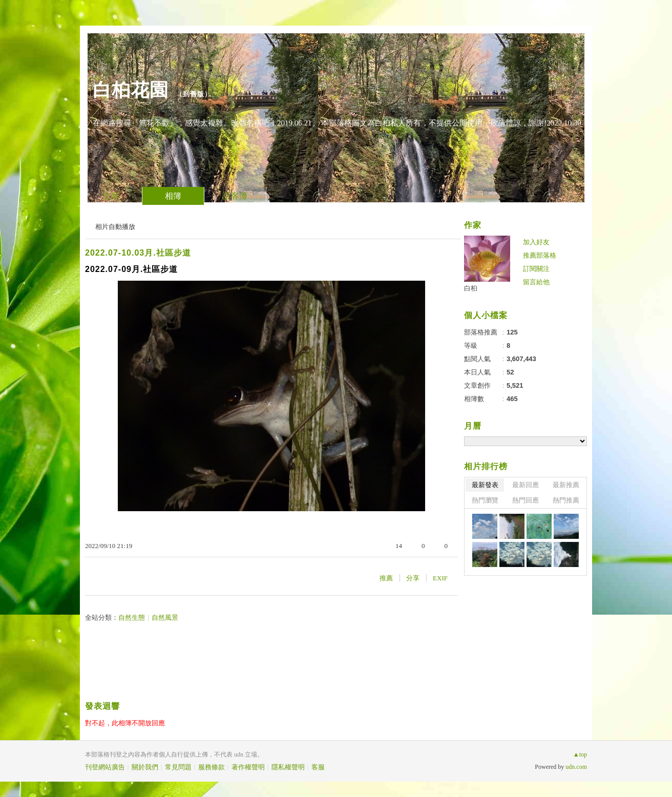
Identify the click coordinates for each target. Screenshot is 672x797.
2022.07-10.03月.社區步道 (138, 253)
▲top (580, 754)
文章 (111, 196)
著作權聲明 (248, 767)
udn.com (576, 767)
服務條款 (212, 767)
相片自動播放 (115, 227)
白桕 (471, 288)
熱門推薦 (566, 500)
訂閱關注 (536, 269)
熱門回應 (526, 500)
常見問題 (178, 767)
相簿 (173, 196)
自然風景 (165, 617)
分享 (413, 578)
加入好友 (536, 242)
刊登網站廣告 (105, 767)
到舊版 (194, 94)
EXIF (440, 578)
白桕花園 (131, 90)
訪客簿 (235, 196)
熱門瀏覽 (485, 500)
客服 (318, 767)
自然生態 (132, 617)
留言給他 (536, 282)
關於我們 (145, 767)
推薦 (386, 578)
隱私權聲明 (288, 767)
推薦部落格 (540, 255)
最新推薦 (566, 485)
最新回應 (526, 485)
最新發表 (485, 485)
